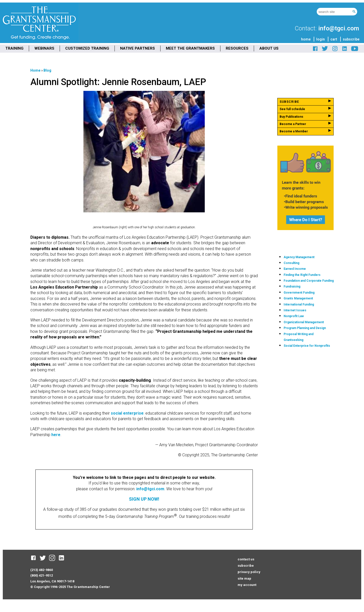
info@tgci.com (339, 28)
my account (247, 585)
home (306, 39)
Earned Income (295, 269)
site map (244, 578)
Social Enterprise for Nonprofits (307, 346)
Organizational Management (304, 322)
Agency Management (299, 257)
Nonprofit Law (294, 316)
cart (334, 39)
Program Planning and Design (305, 328)
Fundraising (292, 287)
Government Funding (299, 293)
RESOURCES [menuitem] (237, 48)
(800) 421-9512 (42, 575)
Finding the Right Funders (302, 275)
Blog (47, 70)
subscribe (351, 39)
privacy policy (249, 572)
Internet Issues (295, 310)
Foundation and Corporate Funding (309, 281)
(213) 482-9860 (42, 570)
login (321, 39)
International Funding (299, 304)
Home (35, 70)
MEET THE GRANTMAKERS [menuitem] (190, 48)
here (55, 435)
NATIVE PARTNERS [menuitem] (138, 48)
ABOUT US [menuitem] (269, 48)
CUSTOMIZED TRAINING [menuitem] (87, 48)
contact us (246, 559)
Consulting (291, 263)
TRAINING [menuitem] (14, 48)
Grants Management (298, 298)
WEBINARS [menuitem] (44, 48)
